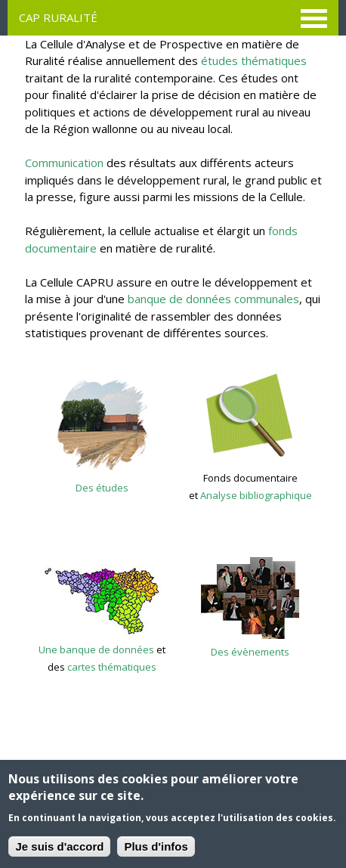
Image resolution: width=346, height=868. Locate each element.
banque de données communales (213, 299)
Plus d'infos (156, 847)
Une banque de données (96, 649)
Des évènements (250, 652)
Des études (102, 488)
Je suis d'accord (59, 847)
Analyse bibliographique (256, 495)
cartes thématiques (112, 667)
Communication (64, 163)
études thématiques (254, 60)
